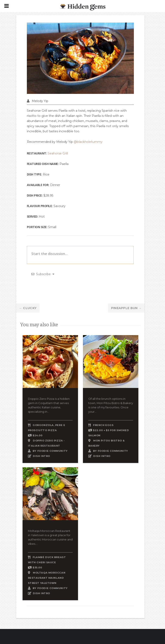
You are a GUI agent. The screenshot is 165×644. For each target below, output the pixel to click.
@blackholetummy (88, 142)
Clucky (28, 308)
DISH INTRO (41, 456)
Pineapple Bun (126, 308)
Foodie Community (53, 451)
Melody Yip (40, 101)
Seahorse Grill (58, 153)
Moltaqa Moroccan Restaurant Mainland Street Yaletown (47, 578)
